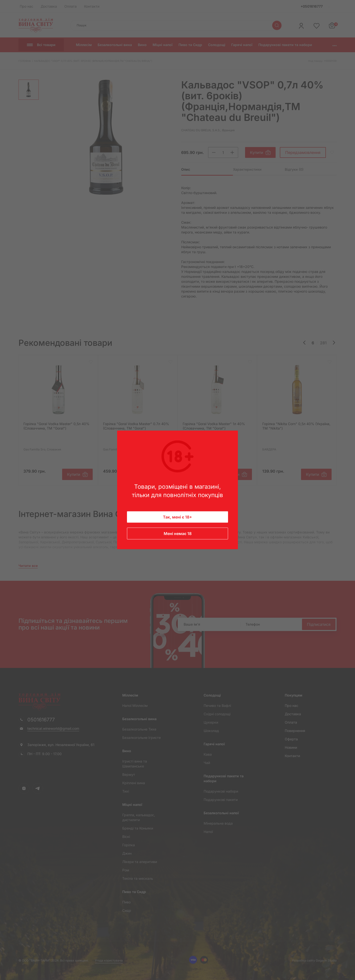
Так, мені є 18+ (177, 517)
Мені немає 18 (178, 534)
